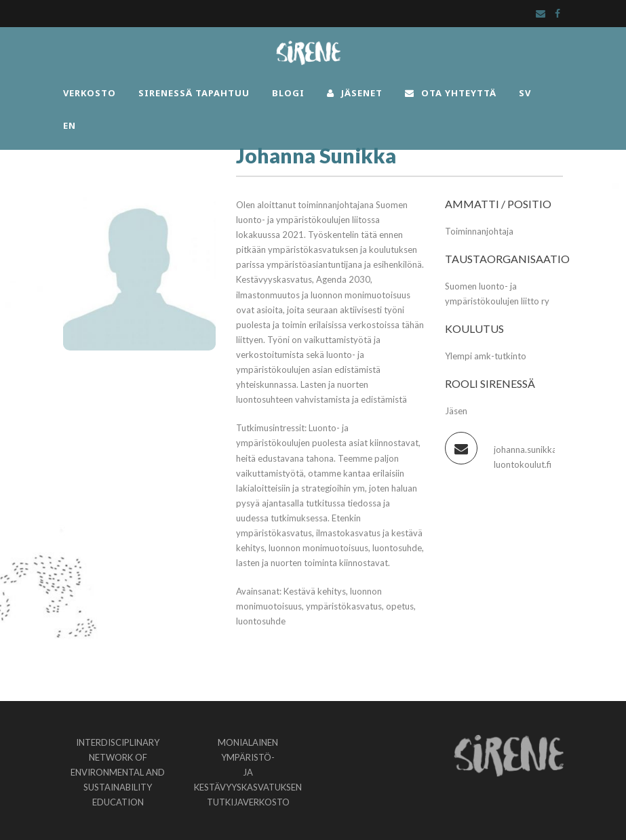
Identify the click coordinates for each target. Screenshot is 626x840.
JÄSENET (355, 93)
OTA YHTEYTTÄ (451, 93)
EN (70, 125)
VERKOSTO (90, 93)
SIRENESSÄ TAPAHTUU (194, 93)
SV (525, 93)
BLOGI (288, 93)
